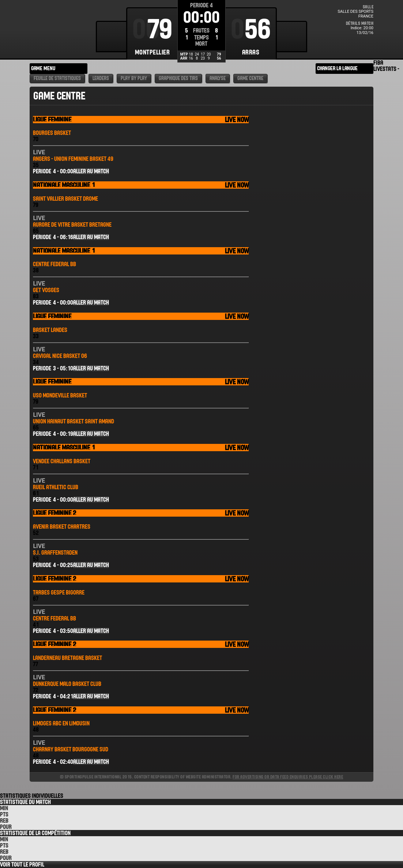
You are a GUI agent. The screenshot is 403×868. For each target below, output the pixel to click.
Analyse (218, 78)
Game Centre (250, 78)
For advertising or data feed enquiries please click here (288, 777)
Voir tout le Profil (22, 865)
